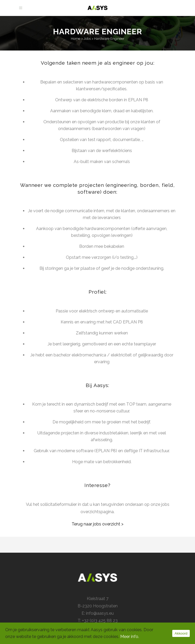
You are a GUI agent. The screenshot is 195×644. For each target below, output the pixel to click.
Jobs (87, 39)
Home (76, 39)
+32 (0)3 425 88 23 (100, 621)
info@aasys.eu (100, 613)
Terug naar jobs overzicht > (97, 524)
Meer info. (130, 637)
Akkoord (181, 633)
